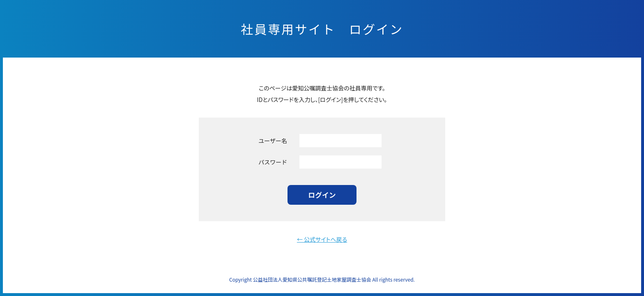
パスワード (273, 162)
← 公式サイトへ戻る (322, 239)
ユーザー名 (273, 141)
